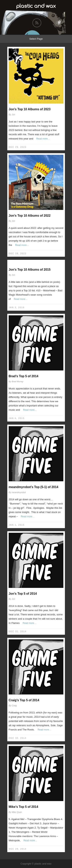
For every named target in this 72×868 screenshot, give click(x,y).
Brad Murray (18, 381)
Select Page (36, 39)
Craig (14, 706)
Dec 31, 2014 (18, 631)
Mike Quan (17, 812)
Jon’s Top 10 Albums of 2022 (30, 216)
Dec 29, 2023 (18, 147)
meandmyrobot (19, 492)
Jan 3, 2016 (17, 307)
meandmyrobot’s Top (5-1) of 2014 (34, 487)
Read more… (43, 139)
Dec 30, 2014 (18, 738)
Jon (13, 115)
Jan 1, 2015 (17, 525)
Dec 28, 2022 (18, 253)
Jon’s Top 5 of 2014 (23, 594)
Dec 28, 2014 (18, 849)
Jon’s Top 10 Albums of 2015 (30, 270)
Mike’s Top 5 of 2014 (23, 807)
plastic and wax (36, 6)
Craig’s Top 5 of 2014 (24, 700)
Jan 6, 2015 (17, 418)
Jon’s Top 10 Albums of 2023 (30, 109)
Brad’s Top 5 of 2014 (24, 376)
